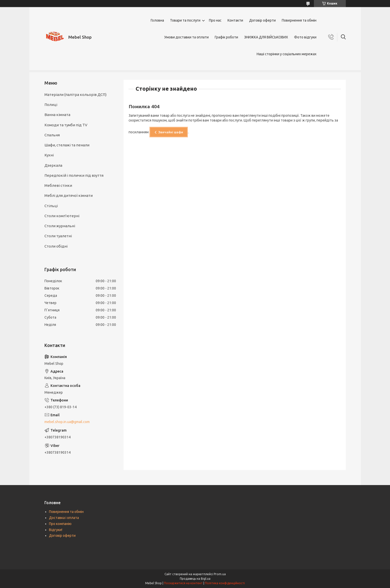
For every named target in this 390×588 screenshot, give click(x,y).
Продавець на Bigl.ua (195, 579)
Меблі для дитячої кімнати (69, 195)
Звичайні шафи (171, 132)
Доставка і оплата (64, 518)
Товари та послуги (185, 20)
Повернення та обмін (299, 20)
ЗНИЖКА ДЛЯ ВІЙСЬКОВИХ (266, 37)
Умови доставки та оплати (186, 37)
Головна (157, 20)
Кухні (49, 155)
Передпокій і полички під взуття (74, 175)
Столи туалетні (58, 236)
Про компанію (60, 524)
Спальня (52, 135)
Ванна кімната (57, 115)
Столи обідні (56, 246)
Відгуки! (56, 530)
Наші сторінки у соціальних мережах (287, 54)
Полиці (51, 105)
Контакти (235, 20)
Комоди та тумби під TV (66, 125)
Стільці (51, 206)
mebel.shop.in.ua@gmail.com (67, 422)
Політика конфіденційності (225, 583)
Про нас (215, 20)
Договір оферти (262, 20)
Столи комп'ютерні (62, 216)
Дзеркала (53, 165)
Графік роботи (226, 37)
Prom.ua (220, 574)
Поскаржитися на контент (183, 583)
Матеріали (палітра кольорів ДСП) (75, 95)
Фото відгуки (305, 37)
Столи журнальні (60, 226)
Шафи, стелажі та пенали (67, 145)
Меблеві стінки (58, 185)
